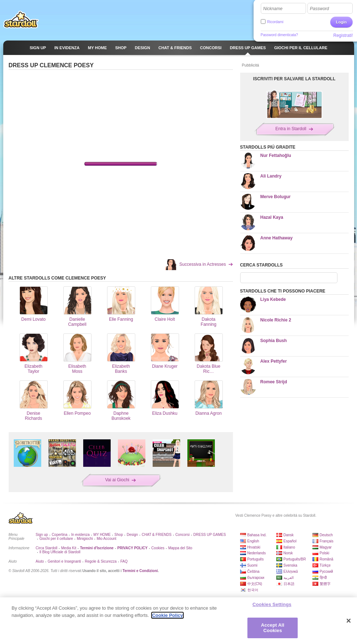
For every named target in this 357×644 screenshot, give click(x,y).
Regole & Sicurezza (101, 561)
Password (320, 9)
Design (132, 535)
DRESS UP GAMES (210, 535)
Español (290, 541)
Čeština (254, 572)
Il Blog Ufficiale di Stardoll (60, 552)
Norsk (288, 553)
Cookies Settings (272, 604)
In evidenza (80, 535)
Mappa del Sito (180, 548)
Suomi (252, 565)
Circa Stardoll (47, 548)
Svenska (290, 565)
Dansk (289, 535)
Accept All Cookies (273, 628)
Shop (118, 535)
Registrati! (343, 35)
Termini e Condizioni (140, 571)
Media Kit (69, 548)
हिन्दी (323, 578)
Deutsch (326, 535)
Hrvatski (254, 547)
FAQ (124, 561)
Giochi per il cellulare (56, 539)
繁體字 (325, 584)
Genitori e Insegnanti (64, 561)
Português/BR (295, 559)
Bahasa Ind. (257, 535)
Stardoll (21, 20)
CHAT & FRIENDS (157, 535)
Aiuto (40, 561)
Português (256, 559)
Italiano (289, 547)
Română (327, 559)
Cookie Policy (167, 615)
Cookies (158, 548)
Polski (325, 553)
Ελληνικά (291, 572)
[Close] (349, 621)
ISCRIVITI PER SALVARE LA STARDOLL (294, 79)
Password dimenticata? (279, 35)
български (256, 578)
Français (327, 541)
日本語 (289, 584)
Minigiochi (85, 539)
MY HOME (102, 535)
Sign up (42, 535)
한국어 (253, 590)
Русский (326, 572)
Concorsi (182, 535)
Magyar (326, 547)
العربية (289, 578)
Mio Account (106, 539)
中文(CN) (255, 584)
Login (341, 22)
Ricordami (275, 22)
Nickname (273, 9)
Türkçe (325, 565)
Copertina (60, 535)
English (253, 541)
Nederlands (257, 553)
